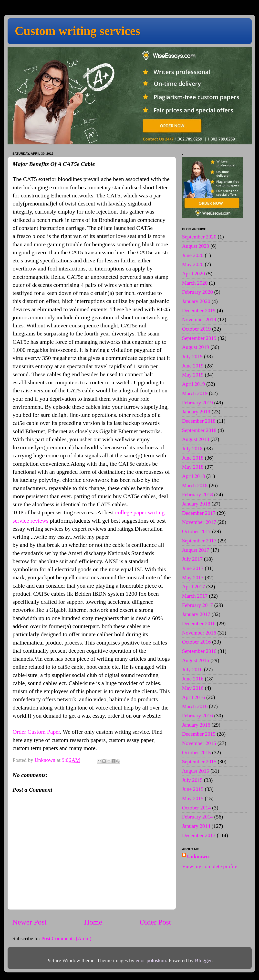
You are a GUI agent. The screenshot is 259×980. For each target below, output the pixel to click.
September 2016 (199, 651)
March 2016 (195, 706)
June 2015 (193, 789)
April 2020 (194, 274)
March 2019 (195, 393)
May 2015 (193, 798)
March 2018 (195, 485)
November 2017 (199, 522)
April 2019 (194, 384)
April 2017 (194, 587)
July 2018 (192, 449)
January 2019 (196, 412)
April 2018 (194, 476)
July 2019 (192, 356)
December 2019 (199, 311)
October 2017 (197, 531)
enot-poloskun (151, 960)
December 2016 (199, 624)
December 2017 (199, 513)
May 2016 (193, 688)
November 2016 (199, 633)
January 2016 (196, 725)
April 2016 (194, 697)
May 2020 (193, 264)
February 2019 (198, 403)
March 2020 (195, 283)
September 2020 (199, 237)
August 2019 (196, 347)
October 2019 (197, 329)
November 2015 (199, 743)
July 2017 (192, 559)
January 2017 (196, 614)
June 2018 (193, 458)
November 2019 (199, 320)
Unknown (198, 856)
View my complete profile (210, 866)
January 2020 (196, 301)
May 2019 (193, 375)
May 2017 (193, 578)
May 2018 (193, 467)
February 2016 (198, 716)
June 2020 (193, 255)
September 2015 (199, 762)
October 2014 (197, 808)
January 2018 (196, 504)
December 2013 (199, 835)
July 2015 (192, 780)
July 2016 (192, 669)
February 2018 (198, 495)
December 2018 (199, 421)
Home (93, 922)
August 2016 (196, 660)
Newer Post (30, 922)
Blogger (203, 960)
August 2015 (196, 771)
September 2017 (199, 541)
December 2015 (199, 734)
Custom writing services (78, 31)
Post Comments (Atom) (66, 938)
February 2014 (198, 817)
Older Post (155, 922)
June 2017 (193, 568)
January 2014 (196, 826)
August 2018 (196, 439)
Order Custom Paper (36, 732)
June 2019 (193, 366)
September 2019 (199, 338)
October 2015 (197, 753)
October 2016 (197, 642)
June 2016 (193, 679)
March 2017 (195, 596)
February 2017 (198, 605)
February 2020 (198, 292)
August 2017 (196, 550)
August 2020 (196, 246)
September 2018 (199, 430)
